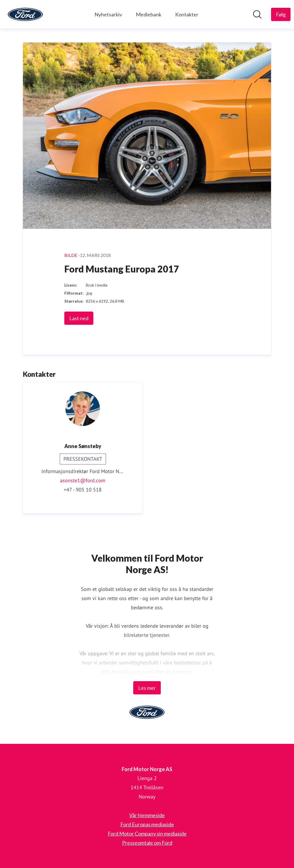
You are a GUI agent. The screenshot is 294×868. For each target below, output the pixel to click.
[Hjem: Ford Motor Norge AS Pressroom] (25, 14)
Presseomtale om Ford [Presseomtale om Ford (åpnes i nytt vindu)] (147, 843)
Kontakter (187, 14)
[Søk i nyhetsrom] (257, 14)
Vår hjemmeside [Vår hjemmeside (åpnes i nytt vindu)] (147, 815)
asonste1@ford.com (83, 480)
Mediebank (149, 14)
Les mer (147, 688)
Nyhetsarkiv (108, 14)
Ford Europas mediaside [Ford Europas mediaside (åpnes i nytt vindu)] (147, 824)
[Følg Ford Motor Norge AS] (281, 14)
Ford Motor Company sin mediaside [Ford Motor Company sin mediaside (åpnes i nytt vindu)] (147, 834)
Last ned (79, 318)
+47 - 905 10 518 (83, 490)
